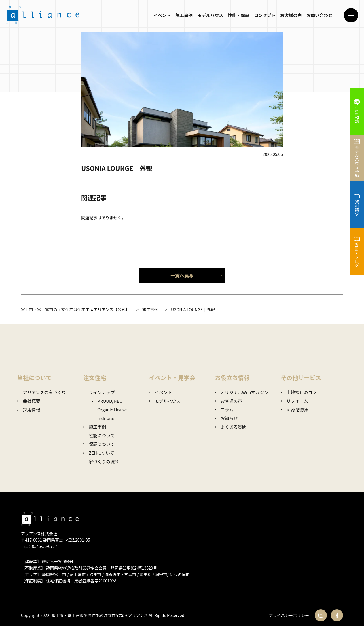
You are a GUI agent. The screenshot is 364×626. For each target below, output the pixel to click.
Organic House (112, 410)
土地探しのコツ (299, 392)
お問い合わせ (319, 15)
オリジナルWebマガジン (241, 392)
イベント (162, 15)
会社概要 (29, 401)
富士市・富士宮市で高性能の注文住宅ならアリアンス (99, 615)
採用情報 (29, 410)
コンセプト (265, 15)
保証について (99, 444)
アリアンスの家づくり (42, 392)
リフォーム (294, 401)
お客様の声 (291, 15)
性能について (99, 435)
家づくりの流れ (101, 461)
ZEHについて (99, 453)
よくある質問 (231, 427)
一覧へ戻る (196, 275)
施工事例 (184, 15)
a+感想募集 (295, 410)
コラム (224, 410)
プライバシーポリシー (289, 615)
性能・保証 (239, 15)
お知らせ (226, 418)
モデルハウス (210, 15)
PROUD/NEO (110, 401)
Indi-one (106, 418)
